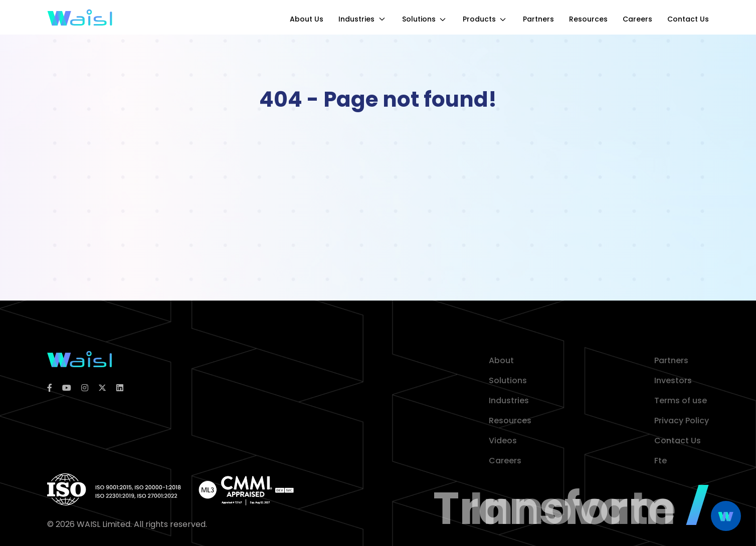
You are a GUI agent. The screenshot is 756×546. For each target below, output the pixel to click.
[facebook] (50, 388)
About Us (307, 19)
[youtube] (67, 388)
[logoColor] (79, 358)
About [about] (501, 360)
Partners (538, 19)
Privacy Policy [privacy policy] (682, 421)
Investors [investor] (673, 380)
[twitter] (102, 388)
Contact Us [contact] (678, 441)
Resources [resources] (510, 421)
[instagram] (85, 388)
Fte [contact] (660, 461)
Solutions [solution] (508, 380)
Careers (637, 19)
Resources (588, 19)
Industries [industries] (509, 400)
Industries (363, 19)
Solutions (425, 19)
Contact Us (688, 19)
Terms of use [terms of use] (681, 400)
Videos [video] (503, 441)
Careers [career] (505, 461)
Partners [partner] (671, 360)
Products (485, 19)
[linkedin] (120, 388)
